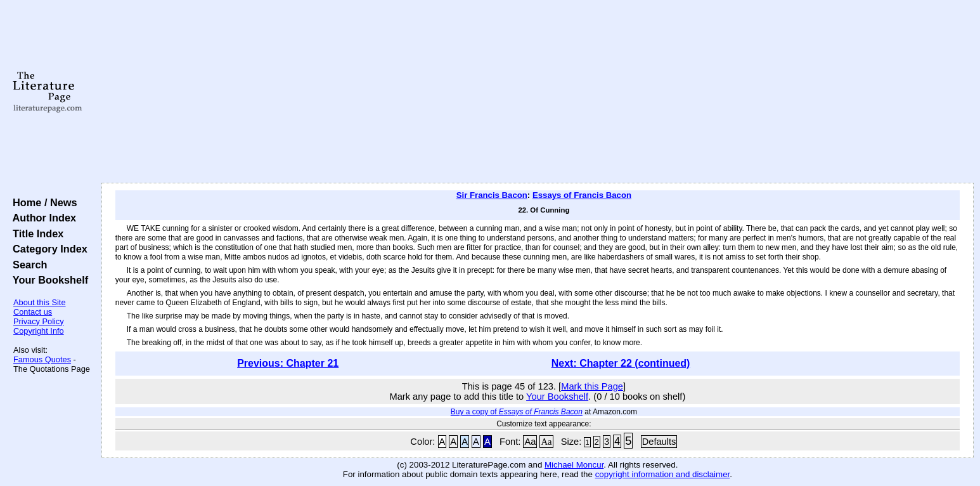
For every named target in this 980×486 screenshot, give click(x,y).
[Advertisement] (538, 92)
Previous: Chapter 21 (288, 363)
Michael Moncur (574, 465)
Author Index (42, 218)
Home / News (42, 202)
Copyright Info (39, 331)
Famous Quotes (42, 359)
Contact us (33, 312)
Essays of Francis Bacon (582, 195)
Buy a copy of (517, 412)
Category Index (47, 249)
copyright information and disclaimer (663, 474)
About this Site (40, 302)
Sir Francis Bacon (492, 195)
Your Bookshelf (48, 280)
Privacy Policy (39, 321)
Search (27, 265)
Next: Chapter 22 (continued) (621, 363)
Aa (530, 442)
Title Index (35, 233)
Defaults (659, 442)
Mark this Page (592, 386)
